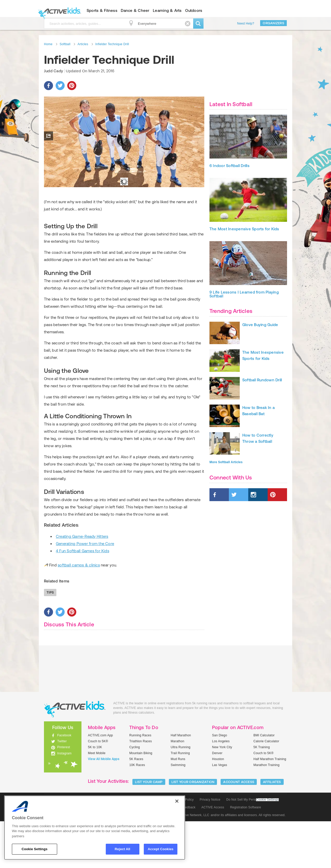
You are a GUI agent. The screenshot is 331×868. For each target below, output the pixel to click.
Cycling (135, 794)
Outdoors (194, 10)
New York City (222, 794)
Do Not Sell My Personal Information (252, 846)
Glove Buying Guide (260, 325)
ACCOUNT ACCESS (239, 829)
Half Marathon (181, 782)
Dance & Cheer (135, 10)
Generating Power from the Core (85, 590)
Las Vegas (220, 812)
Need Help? (246, 23)
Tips (50, 639)
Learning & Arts (167, 10)
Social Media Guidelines (111, 862)
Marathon (178, 788)
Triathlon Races (141, 788)
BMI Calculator (264, 782)
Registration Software (246, 854)
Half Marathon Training (270, 806)
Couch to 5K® (98, 788)
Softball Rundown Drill (262, 380)
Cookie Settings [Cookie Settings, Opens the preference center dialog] (34, 849)
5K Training (262, 794)
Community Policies (149, 862)
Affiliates (272, 829)
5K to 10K (95, 794)
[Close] (177, 801)
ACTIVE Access (213, 854)
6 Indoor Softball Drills (230, 166)
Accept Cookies (160, 849)
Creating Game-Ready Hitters (82, 583)
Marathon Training (266, 812)
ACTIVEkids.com (58, 11)
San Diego (220, 782)
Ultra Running (181, 794)
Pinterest (64, 794)
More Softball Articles (226, 462)
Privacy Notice (210, 846)
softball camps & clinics (79, 612)
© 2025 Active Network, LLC (189, 862)
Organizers (273, 23)
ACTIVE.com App (100, 782)
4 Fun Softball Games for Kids (82, 598)
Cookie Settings (267, 846)
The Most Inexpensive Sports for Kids (244, 229)
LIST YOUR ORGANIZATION (193, 829)
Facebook (64, 782)
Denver (217, 800)
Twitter (62, 788)
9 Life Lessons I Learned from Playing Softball (244, 294)
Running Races (140, 782)
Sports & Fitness (102, 10)
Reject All (123, 849)
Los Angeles (221, 788)
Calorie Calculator (266, 788)
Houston (218, 806)
